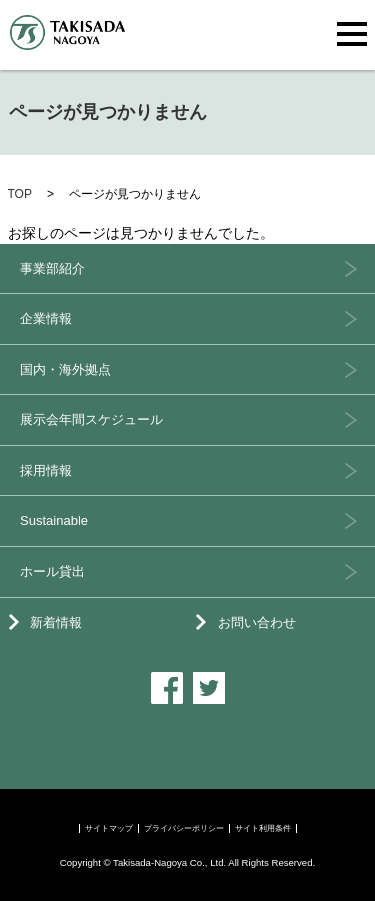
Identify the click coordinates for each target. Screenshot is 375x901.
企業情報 (46, 318)
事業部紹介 (52, 268)
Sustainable (54, 520)
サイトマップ (109, 828)
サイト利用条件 (263, 828)
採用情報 (46, 470)
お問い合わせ (257, 622)
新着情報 (56, 622)
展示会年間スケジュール (91, 419)
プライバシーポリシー (184, 828)
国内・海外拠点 (65, 369)
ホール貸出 (52, 571)
